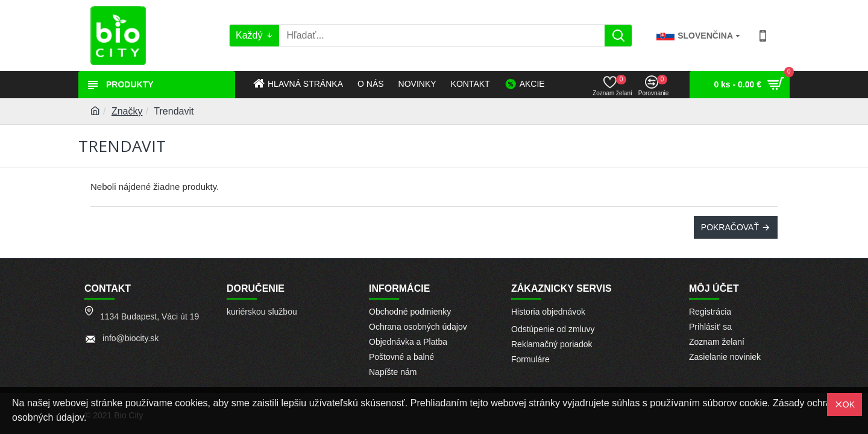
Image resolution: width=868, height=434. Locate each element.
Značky (127, 111)
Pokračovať (730, 227)
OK (849, 404)
